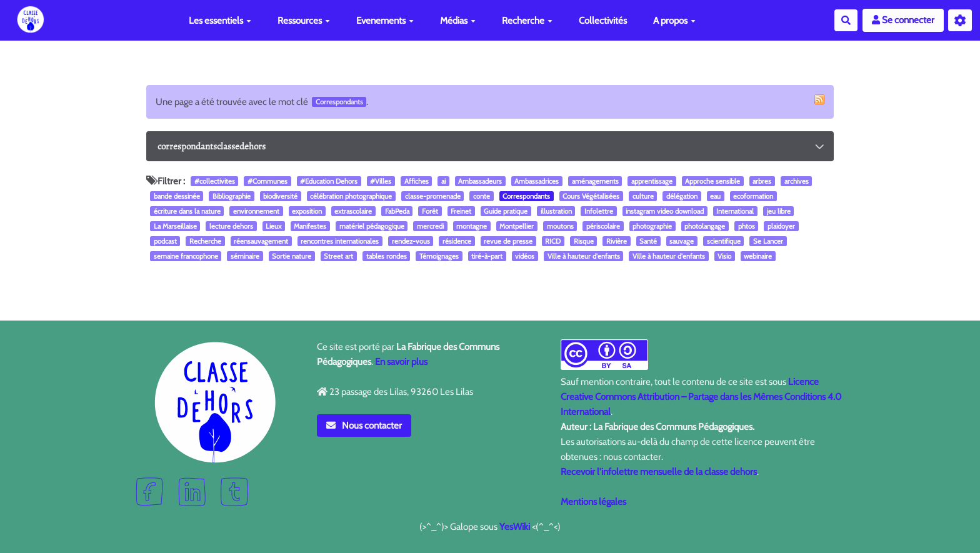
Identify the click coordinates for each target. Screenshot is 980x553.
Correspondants (526, 196)
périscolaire (603, 226)
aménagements (595, 181)
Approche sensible (712, 181)
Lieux (273, 226)
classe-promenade (433, 196)
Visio (724, 256)
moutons (560, 226)
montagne (472, 226)
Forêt (430, 211)
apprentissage (652, 181)
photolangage (705, 226)
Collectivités (603, 21)
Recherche (527, 21)
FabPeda (397, 211)
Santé (648, 241)
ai (443, 181)
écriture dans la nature (187, 211)
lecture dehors (231, 226)
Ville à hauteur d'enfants (584, 256)
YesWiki (515, 527)
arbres (762, 181)
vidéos (525, 256)
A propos (674, 21)
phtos (747, 226)
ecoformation (753, 196)
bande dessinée (177, 196)
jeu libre (779, 211)
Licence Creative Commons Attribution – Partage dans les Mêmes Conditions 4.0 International (701, 397)
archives (797, 181)
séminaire (245, 256)
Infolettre (599, 211)
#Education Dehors (329, 181)
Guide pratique (506, 211)
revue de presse (508, 241)
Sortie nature (292, 256)
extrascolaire (353, 211)
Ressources (304, 21)
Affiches (417, 181)
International (735, 211)
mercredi (430, 226)
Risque (584, 241)
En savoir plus (401, 362)
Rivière (617, 241)
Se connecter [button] (903, 20)
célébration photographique (351, 196)
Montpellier (517, 226)
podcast (165, 241)
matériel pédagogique (372, 226)
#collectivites (215, 181)
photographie (652, 226)
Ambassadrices (537, 181)
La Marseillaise (175, 226)
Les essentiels (220, 21)
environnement (256, 211)
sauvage (682, 241)
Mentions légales (593, 502)
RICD (553, 241)
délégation (682, 196)
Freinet (461, 211)
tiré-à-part (487, 256)
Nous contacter (364, 426)
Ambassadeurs (480, 181)
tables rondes (387, 256)
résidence (457, 241)
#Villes (381, 181)
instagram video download (665, 211)
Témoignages (439, 256)
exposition (307, 211)
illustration (556, 211)
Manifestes (310, 226)
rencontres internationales (340, 241)
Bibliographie (232, 196)
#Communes (267, 181)
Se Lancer (768, 241)
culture (643, 196)
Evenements (385, 21)
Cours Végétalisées (591, 196)
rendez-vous (411, 241)
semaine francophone (186, 256)
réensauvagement (261, 241)
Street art (338, 256)
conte (482, 196)
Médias (458, 21)
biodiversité (280, 196)
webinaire (758, 256)
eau (715, 196)
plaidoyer (781, 226)
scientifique (724, 241)
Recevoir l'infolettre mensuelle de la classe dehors (659, 472)
